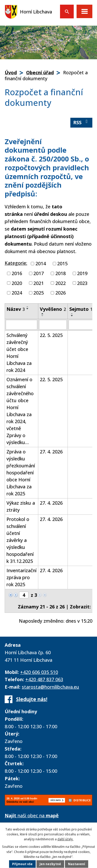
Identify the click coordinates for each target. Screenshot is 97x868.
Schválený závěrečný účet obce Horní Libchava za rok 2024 (19, 353)
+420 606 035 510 (39, 672)
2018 (61, 273)
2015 (62, 263)
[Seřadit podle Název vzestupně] (28, 307)
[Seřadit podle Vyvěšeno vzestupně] (43, 314)
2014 (41, 263)
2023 (82, 283)
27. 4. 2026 (51, 452)
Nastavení (77, 864)
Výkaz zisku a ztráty (21, 506)
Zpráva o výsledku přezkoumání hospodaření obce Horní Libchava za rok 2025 (21, 473)
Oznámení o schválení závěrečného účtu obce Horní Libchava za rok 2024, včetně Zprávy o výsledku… (20, 411)
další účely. (65, 839)
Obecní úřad (40, 72)
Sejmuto (81, 309)
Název (16, 309)
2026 (61, 293)
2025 (39, 293)
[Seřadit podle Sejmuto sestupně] (72, 316)
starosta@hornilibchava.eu (50, 687)
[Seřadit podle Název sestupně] (28, 309)
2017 (39, 273)
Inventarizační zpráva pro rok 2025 (21, 577)
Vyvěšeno (53, 309)
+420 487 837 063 (44, 679)
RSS (81, 122)
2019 (82, 273)
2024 (17, 293)
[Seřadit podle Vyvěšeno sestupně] (43, 316)
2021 (39, 283)
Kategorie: (16, 263)
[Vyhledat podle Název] (21, 325)
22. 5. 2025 (51, 335)
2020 (17, 283)
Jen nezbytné (50, 864)
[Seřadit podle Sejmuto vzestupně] (72, 314)
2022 (61, 283)
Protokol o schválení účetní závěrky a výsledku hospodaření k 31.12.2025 (20, 540)
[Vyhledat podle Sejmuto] (81, 325)
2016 (17, 273)
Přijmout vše (22, 864)
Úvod (11, 72)
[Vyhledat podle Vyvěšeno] (53, 325)
